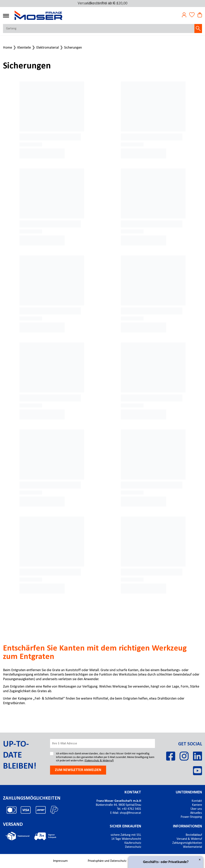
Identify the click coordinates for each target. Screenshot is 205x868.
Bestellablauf (194, 835)
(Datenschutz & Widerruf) (99, 761)
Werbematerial (192, 847)
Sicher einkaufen (125, 826)
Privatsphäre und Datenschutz (107, 861)
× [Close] (200, 860)
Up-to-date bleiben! (20, 755)
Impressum (60, 861)
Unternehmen (189, 792)
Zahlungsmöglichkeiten (187, 843)
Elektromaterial (48, 48)
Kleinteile (24, 48)
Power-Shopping (191, 817)
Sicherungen (73, 48)
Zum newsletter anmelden (78, 770)
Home (8, 48)
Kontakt (133, 792)
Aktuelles (196, 813)
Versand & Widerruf (189, 839)
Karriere (197, 805)
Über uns (196, 809)
